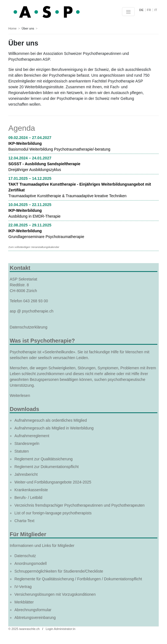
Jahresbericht (26, 474)
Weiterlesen (20, 396)
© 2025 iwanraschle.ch (24, 629)
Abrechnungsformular (33, 610)
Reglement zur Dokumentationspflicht (47, 467)
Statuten (22, 451)
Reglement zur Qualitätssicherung (43, 459)
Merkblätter (24, 602)
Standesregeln (27, 443)
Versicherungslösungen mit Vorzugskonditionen (55, 594)
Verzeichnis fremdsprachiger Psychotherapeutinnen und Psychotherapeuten (79, 505)
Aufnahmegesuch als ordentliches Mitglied (51, 420)
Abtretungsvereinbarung (35, 618)
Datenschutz (25, 556)
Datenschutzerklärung (28, 327)
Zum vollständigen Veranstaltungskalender (34, 247)
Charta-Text (24, 521)
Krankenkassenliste (31, 490)
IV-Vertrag (23, 587)
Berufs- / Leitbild (28, 498)
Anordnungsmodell (31, 563)
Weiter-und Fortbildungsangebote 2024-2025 (53, 482)
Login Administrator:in (60, 629)
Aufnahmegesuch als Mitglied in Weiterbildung (54, 428)
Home (12, 28)
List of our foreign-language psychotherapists (53, 513)
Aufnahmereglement (32, 436)
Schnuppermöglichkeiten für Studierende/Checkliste (59, 571)
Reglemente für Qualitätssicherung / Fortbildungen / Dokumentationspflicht (78, 579)
